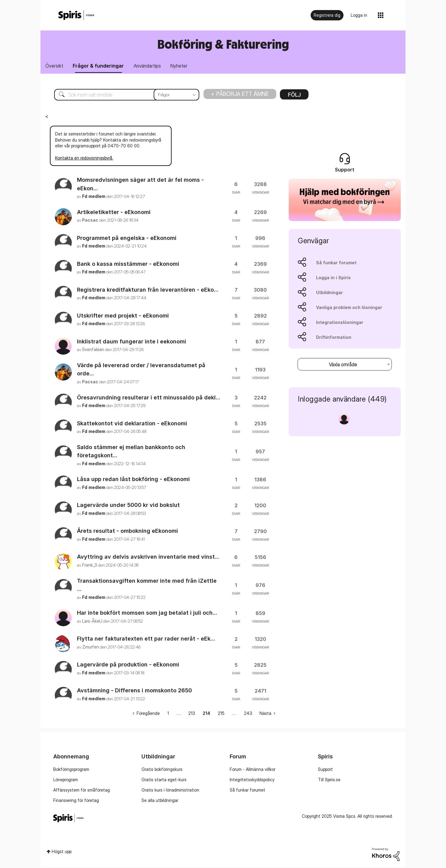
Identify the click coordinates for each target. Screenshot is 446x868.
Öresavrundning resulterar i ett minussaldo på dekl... (149, 398)
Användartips (152, 66)
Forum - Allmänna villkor (253, 770)
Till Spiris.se (329, 780)
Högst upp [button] (62, 852)
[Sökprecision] (176, 96)
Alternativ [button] (294, 97)
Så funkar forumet (336, 264)
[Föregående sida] (146, 714)
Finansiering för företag (76, 801)
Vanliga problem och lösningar (349, 308)
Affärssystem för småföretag (82, 791)
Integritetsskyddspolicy (252, 780)
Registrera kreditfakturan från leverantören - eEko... (148, 291)
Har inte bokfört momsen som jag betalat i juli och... (147, 614)
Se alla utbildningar (160, 801)
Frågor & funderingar (101, 66)
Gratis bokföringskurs (162, 770)
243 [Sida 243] (248, 714)
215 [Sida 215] (221, 714)
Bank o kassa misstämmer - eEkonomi (128, 265)
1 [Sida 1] (168, 714)
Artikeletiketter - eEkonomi (114, 213)
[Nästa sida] (267, 714)
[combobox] (345, 365)
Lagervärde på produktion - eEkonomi (128, 666)
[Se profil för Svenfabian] (93, 350)
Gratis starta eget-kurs (164, 780)
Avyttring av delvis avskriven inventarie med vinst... (148, 558)
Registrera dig (327, 15)
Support (325, 770)
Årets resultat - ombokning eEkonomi (127, 532)
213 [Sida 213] (192, 714)
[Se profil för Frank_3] (90, 566)
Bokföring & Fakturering (223, 44)
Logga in (359, 15)
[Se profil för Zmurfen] (91, 648)
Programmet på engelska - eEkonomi (127, 239)
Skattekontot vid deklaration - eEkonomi (132, 424)
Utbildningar (329, 293)
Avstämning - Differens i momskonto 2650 (134, 692)
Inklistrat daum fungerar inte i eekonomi (132, 342)
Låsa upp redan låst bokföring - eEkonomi (133, 480)
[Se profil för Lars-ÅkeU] (92, 622)
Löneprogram (66, 780)
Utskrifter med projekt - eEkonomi (123, 316)
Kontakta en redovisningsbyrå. (84, 159)
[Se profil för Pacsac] (90, 221)
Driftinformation (334, 338)
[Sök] (122, 96)
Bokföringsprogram (71, 770)
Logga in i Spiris (333, 278)
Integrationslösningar (340, 323)
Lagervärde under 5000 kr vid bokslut (128, 506)
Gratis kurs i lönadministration (170, 791)
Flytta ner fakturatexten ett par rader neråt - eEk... (146, 640)
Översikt (55, 66)
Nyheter (186, 66)
